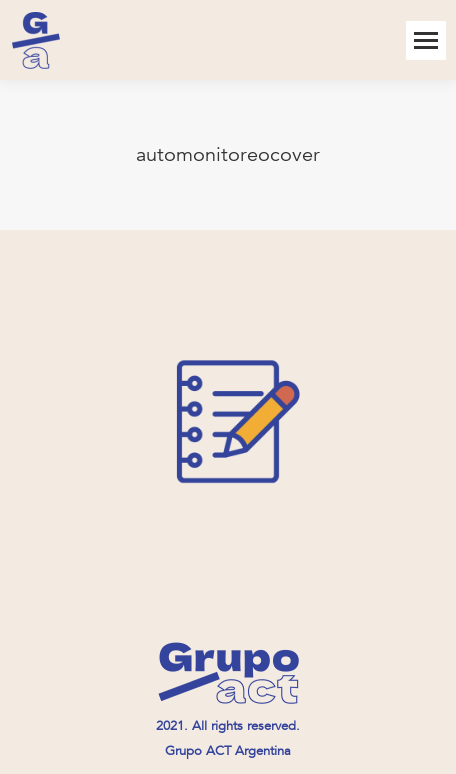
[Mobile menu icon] (426, 40)
